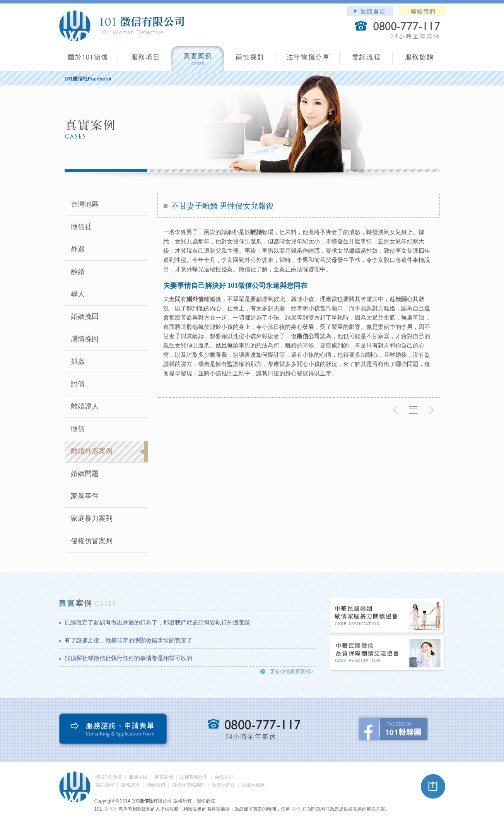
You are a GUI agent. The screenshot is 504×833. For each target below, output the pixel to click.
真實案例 (197, 60)
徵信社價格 (253, 785)
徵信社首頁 (223, 785)
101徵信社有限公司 (121, 26)
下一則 (431, 410)
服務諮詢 (419, 60)
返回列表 (413, 410)
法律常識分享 (308, 60)
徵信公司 (308, 336)
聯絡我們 (422, 11)
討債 (78, 384)
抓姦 (78, 361)
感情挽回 (85, 339)
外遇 (78, 249)
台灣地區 (85, 204)
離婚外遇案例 (92, 451)
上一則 (396, 410)
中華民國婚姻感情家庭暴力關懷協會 (387, 616)
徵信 (78, 429)
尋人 (78, 294)
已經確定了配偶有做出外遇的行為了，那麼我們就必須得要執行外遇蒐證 (157, 622)
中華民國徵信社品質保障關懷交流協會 (387, 654)
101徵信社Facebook (88, 79)
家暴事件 (85, 496)
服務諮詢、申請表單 (115, 731)
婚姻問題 (85, 474)
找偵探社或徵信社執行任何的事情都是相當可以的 (128, 658)
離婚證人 (85, 406)
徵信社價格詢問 (188, 785)
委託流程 (366, 60)
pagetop (433, 787)
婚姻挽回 (85, 316)
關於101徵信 (109, 777)
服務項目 (144, 60)
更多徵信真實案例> (292, 671)
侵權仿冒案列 (92, 541)
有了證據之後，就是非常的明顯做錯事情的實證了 (128, 640)
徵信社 (81, 227)
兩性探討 (250, 60)
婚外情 (195, 299)
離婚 (78, 272)
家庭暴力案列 (92, 518)
